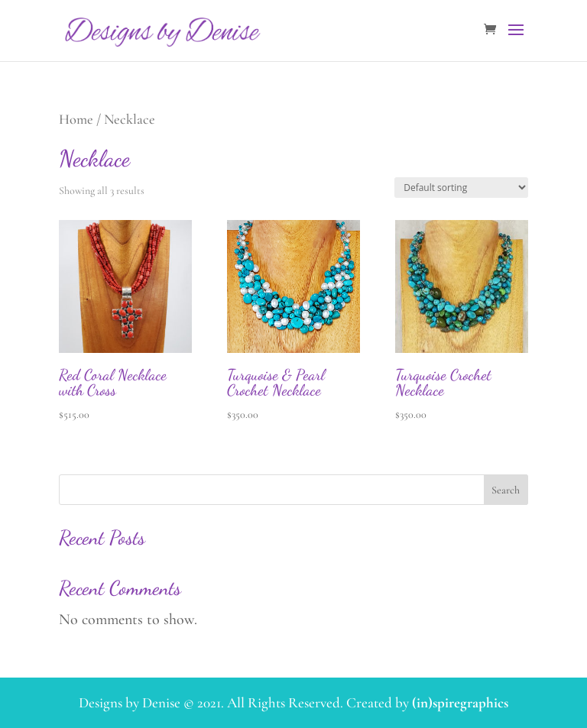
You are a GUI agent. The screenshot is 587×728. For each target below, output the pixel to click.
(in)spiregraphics (460, 702)
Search (506, 490)
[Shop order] (461, 188)
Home (76, 119)
